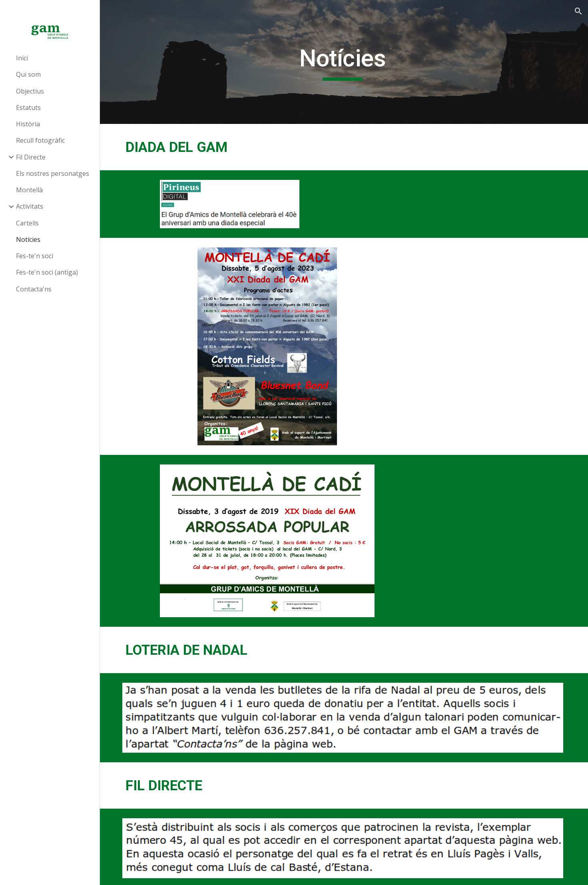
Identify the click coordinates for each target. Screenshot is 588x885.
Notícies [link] (28, 239)
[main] (344, 62)
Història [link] (28, 124)
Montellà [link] (29, 190)
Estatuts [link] (28, 108)
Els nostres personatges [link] (53, 173)
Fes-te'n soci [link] (35, 256)
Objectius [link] (30, 91)
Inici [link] (22, 58)
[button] (578, 11)
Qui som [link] (28, 74)
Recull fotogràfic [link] (40, 140)
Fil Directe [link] (31, 157)
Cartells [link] (27, 223)
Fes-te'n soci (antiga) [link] (47, 272)
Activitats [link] (30, 206)
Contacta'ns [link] (34, 289)
